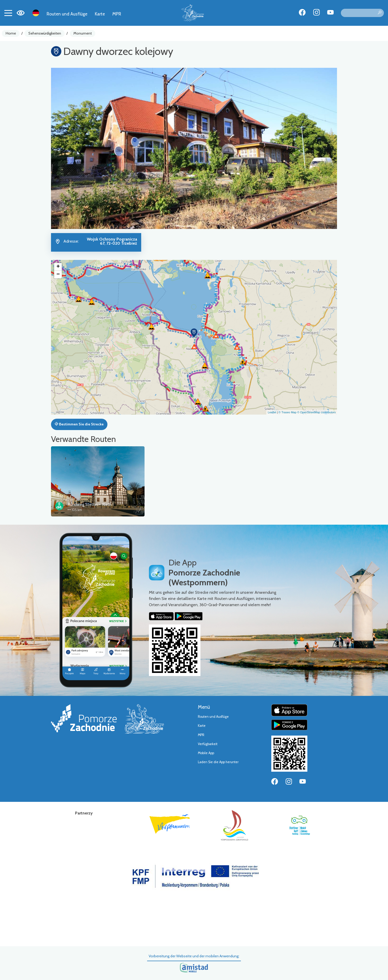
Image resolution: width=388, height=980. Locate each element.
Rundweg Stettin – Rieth (89, 504)
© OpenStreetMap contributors (317, 412)
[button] (194, 333)
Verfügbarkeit (208, 744)
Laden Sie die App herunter (218, 762)
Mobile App (206, 753)
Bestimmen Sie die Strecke (79, 424)
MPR (117, 14)
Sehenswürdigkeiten (45, 33)
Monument (83, 33)
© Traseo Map (287, 412)
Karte (100, 14)
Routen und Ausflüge (67, 14)
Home (11, 33)
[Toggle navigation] (8, 13)
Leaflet (272, 412)
